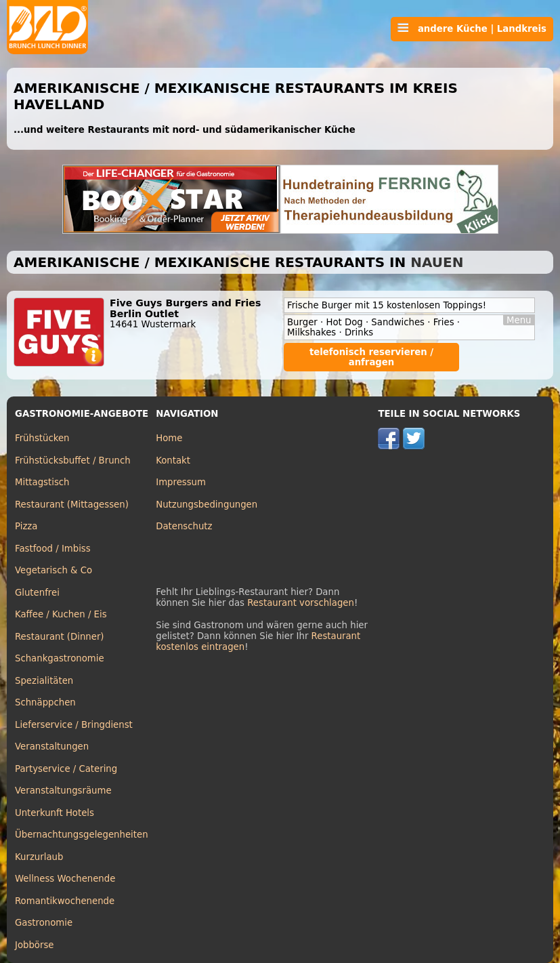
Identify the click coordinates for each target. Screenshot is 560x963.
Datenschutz (184, 526)
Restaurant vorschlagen (301, 603)
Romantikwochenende (65, 901)
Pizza (26, 526)
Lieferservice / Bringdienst (74, 725)
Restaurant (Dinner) (60, 637)
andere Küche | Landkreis (472, 28)
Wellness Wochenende (65, 879)
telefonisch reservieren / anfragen (371, 357)
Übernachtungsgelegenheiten (82, 835)
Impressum (181, 482)
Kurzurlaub (39, 857)
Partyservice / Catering (66, 769)
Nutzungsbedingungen (207, 505)
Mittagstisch (42, 482)
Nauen (437, 262)
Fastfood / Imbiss (53, 549)
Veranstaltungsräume (63, 791)
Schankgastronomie (60, 658)
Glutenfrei (37, 593)
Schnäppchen (45, 702)
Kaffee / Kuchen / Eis (61, 614)
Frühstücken (42, 438)
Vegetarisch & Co (53, 570)
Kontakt (173, 460)
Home (169, 438)
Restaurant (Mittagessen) (72, 505)
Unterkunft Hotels (55, 813)
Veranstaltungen (52, 746)
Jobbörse (35, 945)
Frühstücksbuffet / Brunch (73, 460)
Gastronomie (44, 923)
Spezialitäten (44, 681)
